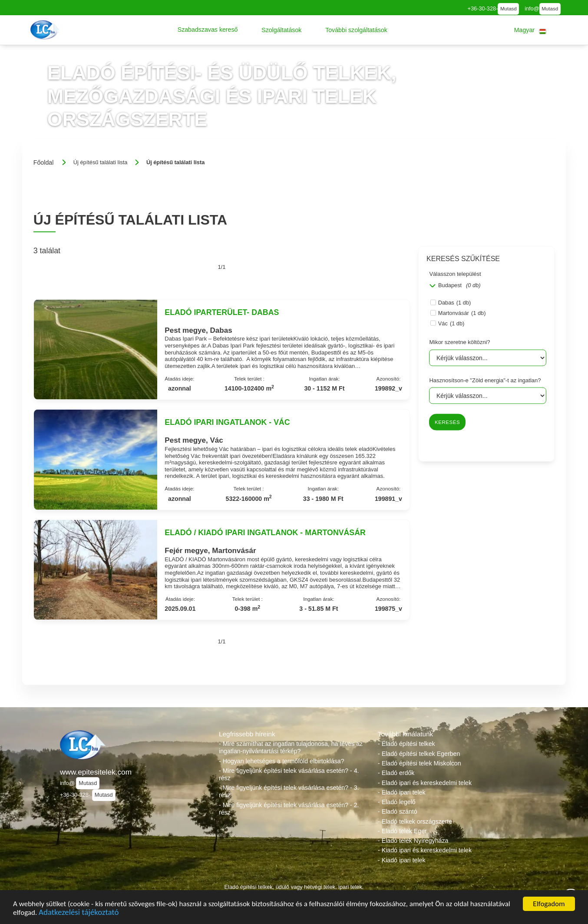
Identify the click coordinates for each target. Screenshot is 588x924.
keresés (447, 422)
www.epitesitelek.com (96, 772)
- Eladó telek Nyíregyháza (413, 841)
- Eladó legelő (397, 802)
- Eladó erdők (396, 773)
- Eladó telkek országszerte (415, 821)
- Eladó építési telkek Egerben (419, 754)
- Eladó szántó (398, 811)
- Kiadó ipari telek (402, 860)
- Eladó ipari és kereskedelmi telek (425, 783)
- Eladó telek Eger (402, 831)
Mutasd (509, 9)
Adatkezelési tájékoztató (79, 913)
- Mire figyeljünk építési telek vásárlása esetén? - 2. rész (289, 809)
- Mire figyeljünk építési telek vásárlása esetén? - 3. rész (289, 791)
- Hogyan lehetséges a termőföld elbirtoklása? (282, 761)
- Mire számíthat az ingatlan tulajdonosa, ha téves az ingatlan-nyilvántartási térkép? (291, 747)
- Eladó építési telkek (406, 744)
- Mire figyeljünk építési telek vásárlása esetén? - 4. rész (289, 774)
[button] (208, 30)
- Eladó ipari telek (402, 792)
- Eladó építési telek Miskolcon (420, 763)
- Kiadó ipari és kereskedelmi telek (425, 850)
